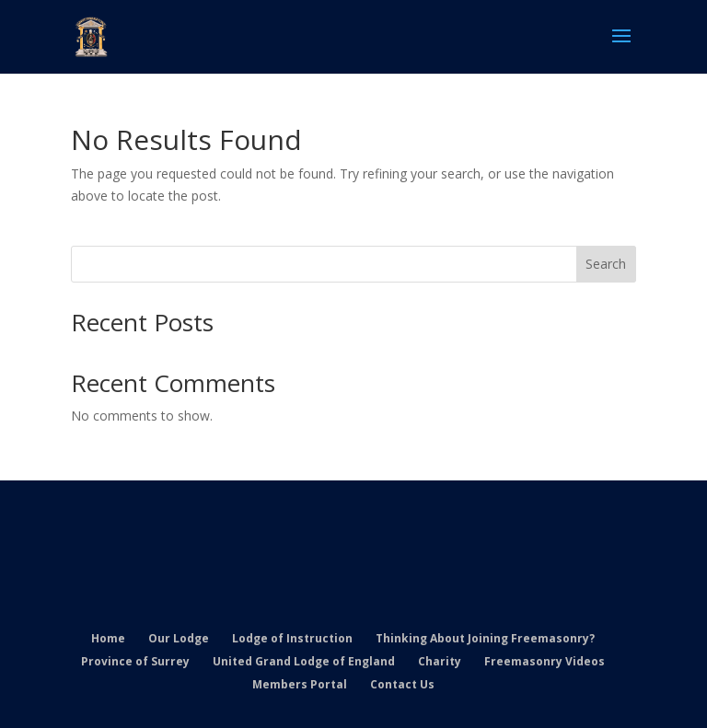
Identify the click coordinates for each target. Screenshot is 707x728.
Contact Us (402, 684)
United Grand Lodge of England (304, 661)
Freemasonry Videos (545, 661)
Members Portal (300, 684)
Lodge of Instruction (292, 638)
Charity (440, 661)
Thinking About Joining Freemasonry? (485, 638)
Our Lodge (179, 638)
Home (108, 638)
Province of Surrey (135, 661)
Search (606, 264)
